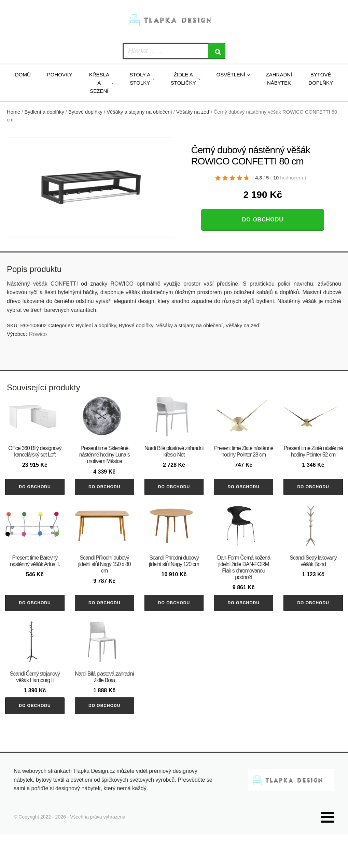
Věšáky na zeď (193, 112)
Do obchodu (263, 220)
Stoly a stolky (140, 79)
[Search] (217, 51)
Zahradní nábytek (279, 79)
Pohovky (60, 75)
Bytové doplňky (321, 79)
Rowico (38, 334)
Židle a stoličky (183, 79)
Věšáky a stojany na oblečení (139, 112)
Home (13, 112)
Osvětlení (231, 75)
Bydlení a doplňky (44, 112)
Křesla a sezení (99, 83)
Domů (23, 75)
